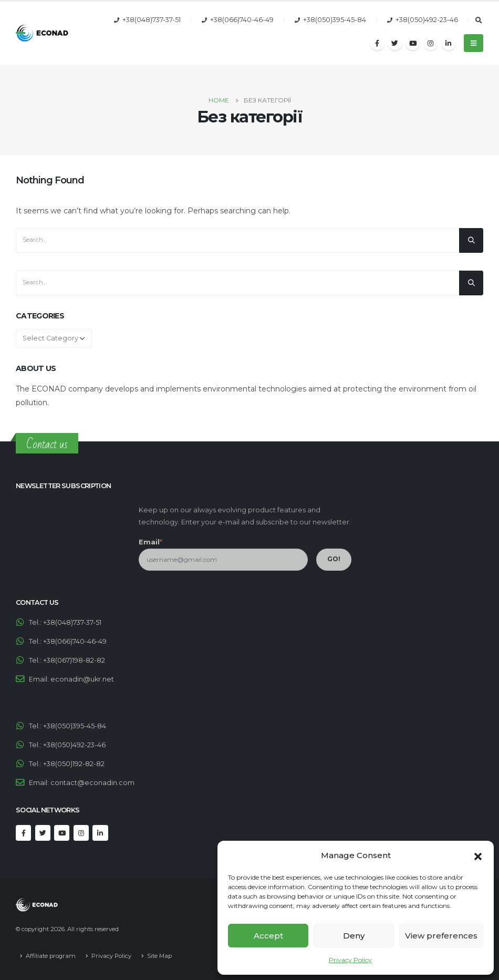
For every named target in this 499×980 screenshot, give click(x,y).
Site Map (159, 956)
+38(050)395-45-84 (335, 20)
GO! (334, 559)
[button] (478, 855)
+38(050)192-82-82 (74, 764)
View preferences (441, 936)
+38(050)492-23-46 (427, 20)
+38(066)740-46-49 (242, 20)
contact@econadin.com (92, 783)
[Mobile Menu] (474, 43)
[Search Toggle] (479, 20)
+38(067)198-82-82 (74, 660)
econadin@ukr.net (82, 679)
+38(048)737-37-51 (152, 20)
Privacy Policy (350, 960)
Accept (268, 936)
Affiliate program (51, 956)
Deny (354, 936)
